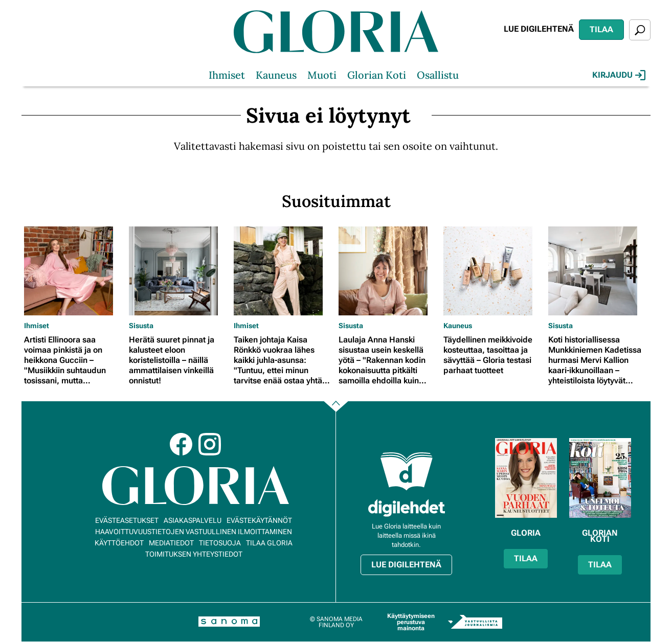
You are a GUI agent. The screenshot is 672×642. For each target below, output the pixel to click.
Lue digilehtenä (539, 29)
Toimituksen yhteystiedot (194, 554)
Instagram (210, 444)
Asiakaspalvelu (193, 520)
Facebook (181, 444)
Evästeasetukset (127, 520)
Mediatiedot (171, 543)
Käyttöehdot (119, 543)
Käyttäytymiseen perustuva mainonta (411, 622)
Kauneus (276, 75)
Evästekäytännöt (259, 520)
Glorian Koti (377, 75)
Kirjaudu (619, 75)
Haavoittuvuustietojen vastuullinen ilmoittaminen (194, 532)
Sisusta (141, 326)
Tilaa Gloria (269, 543)
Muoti (322, 75)
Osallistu (438, 75)
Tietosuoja (220, 543)
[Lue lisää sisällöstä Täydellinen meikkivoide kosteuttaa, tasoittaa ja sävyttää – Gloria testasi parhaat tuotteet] (493, 271)
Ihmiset (227, 75)
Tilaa (601, 29)
